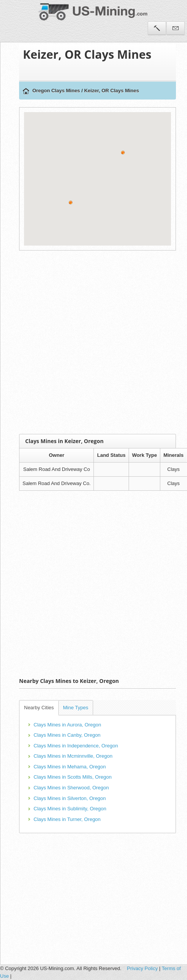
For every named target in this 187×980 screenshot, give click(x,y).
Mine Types (76, 708)
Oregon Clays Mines (56, 91)
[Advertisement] (84, 342)
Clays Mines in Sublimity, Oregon (70, 809)
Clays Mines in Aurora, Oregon (67, 725)
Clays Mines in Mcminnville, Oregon (73, 756)
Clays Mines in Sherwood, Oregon (71, 788)
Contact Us (176, 28)
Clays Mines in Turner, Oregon (67, 819)
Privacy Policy (143, 968)
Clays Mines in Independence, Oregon (76, 746)
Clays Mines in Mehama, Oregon (70, 767)
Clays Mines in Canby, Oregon (67, 735)
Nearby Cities (39, 708)
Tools (157, 28)
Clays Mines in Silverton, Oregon (70, 798)
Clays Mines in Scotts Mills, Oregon (73, 777)
